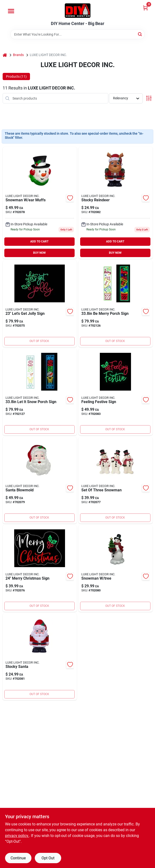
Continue (18, 858)
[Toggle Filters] (149, 98)
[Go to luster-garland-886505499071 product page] (40, 392)
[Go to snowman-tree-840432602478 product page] (116, 569)
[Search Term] (77, 34)
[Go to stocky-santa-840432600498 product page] (40, 657)
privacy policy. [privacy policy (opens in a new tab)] (17, 836)
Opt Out (48, 858)
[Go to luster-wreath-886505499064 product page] (116, 304)
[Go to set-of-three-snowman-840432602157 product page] (116, 480)
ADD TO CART (39, 241)
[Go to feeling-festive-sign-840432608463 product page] (116, 392)
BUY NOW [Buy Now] (39, 253)
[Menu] (11, 11)
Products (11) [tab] (16, 76)
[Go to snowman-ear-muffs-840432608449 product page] (40, 203)
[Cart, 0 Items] (145, 8)
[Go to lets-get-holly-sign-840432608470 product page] (40, 304)
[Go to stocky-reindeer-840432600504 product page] (116, 203)
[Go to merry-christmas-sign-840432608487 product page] (40, 569)
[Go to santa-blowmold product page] (40, 480)
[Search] (140, 34)
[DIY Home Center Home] (78, 11)
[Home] (5, 55)
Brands (18, 55)
